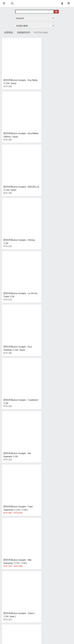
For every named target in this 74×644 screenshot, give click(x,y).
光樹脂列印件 (24, 32)
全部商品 (9, 32)
